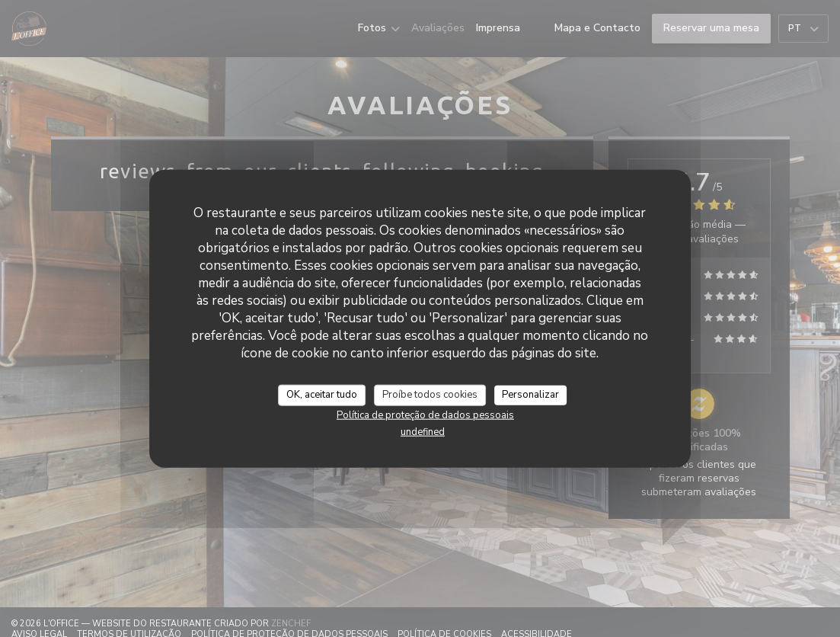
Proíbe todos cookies (430, 395)
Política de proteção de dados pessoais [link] (425, 415)
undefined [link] (423, 431)
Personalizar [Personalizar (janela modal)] (530, 395)
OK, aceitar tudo (322, 395)
